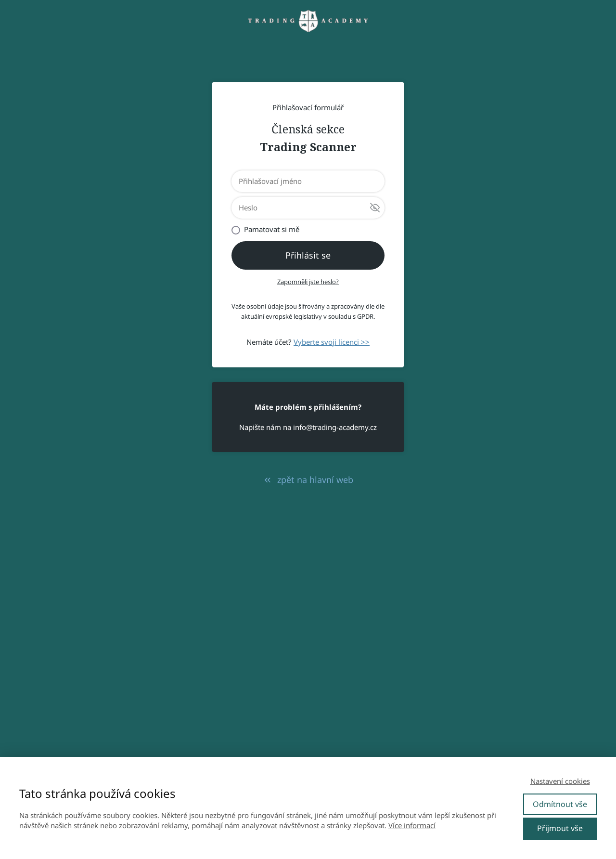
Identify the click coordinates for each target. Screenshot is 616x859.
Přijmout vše (560, 828)
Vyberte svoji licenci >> (332, 342)
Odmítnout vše (560, 804)
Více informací (412, 825)
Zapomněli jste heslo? (308, 282)
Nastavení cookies (560, 781)
